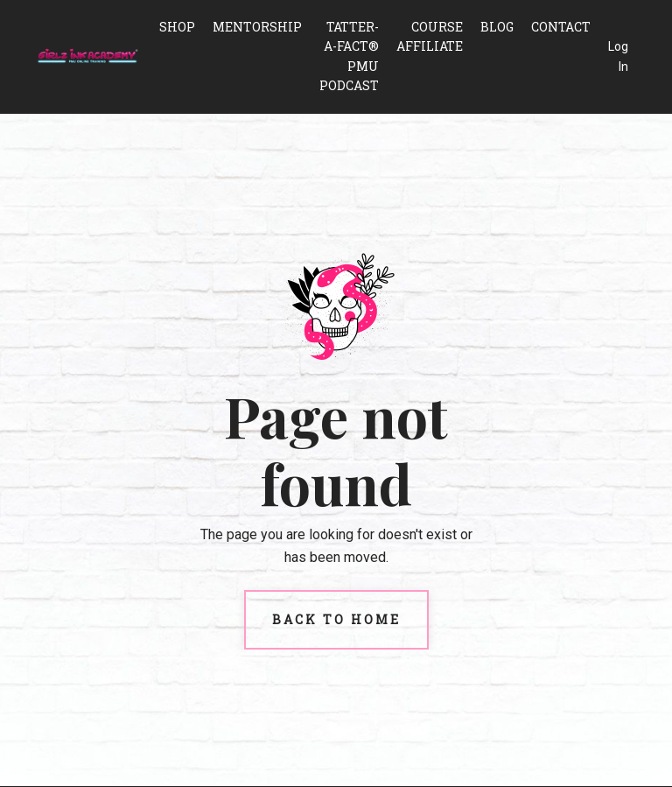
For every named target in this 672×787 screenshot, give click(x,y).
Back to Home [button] (336, 619)
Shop (177, 27)
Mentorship (257, 27)
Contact (561, 27)
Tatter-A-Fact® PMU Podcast (349, 56)
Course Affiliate (430, 36)
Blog (497, 27)
